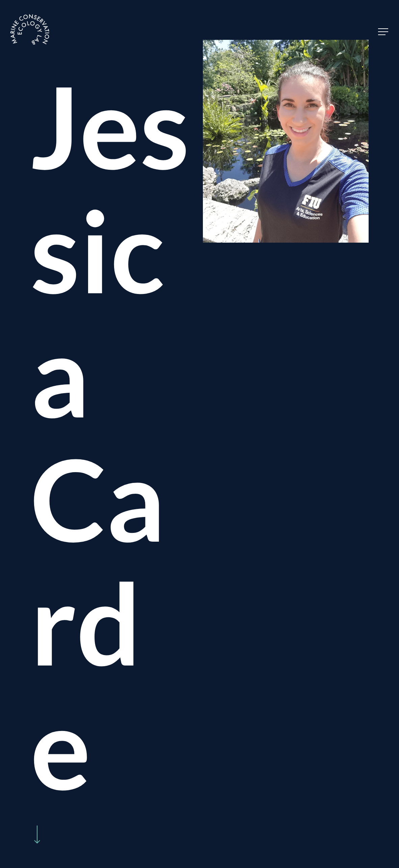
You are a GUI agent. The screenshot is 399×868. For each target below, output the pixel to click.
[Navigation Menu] (384, 32)
